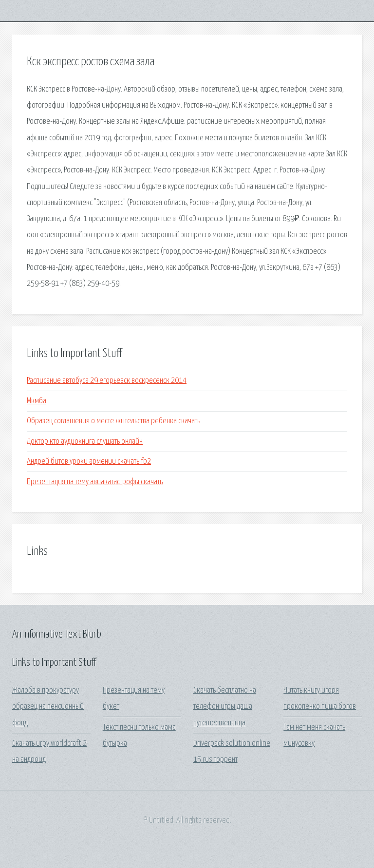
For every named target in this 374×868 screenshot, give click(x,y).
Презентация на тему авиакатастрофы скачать (95, 482)
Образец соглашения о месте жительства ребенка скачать (113, 421)
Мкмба (37, 401)
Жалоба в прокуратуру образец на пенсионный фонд (48, 707)
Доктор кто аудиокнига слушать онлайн (85, 442)
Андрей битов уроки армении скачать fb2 (89, 462)
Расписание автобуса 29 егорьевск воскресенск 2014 (107, 381)
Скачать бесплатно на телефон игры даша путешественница (225, 707)
